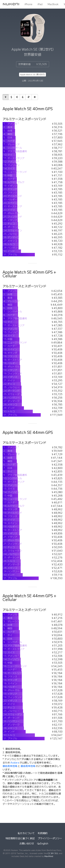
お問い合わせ (27, 844)
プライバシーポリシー (50, 838)
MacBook (53, 4)
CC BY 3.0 (53, 853)
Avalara (15, 763)
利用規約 (43, 833)
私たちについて (26, 833)
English (43, 844)
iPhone (29, 4)
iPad (40, 4)
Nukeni (11, 4)
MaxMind (49, 856)
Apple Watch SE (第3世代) (32, 74)
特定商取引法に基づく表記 (20, 838)
